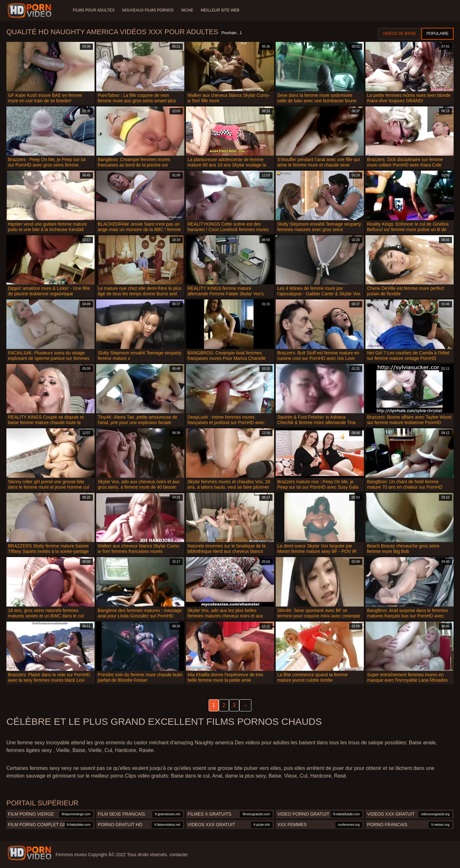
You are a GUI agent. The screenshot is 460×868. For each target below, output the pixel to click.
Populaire (437, 34)
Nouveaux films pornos (148, 10)
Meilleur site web (220, 10)
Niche (187, 10)
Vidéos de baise (399, 34)
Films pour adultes (94, 10)
